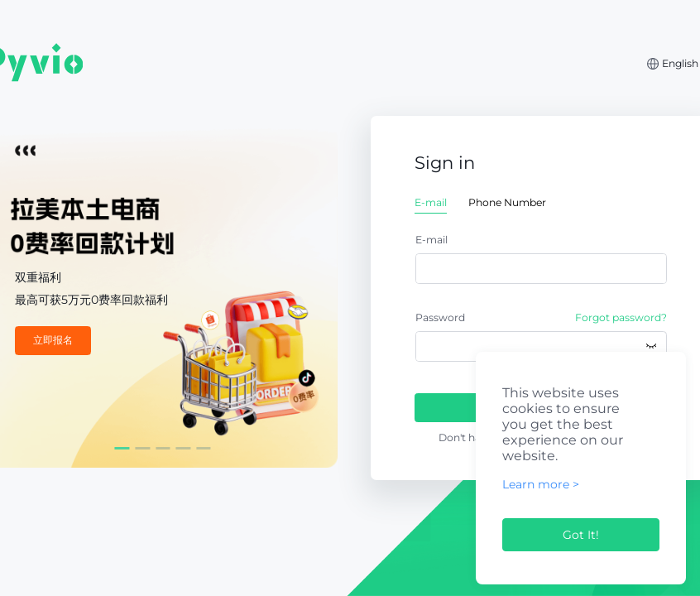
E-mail (432, 240)
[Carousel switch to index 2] (142, 448)
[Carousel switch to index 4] (184, 448)
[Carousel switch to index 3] (163, 448)
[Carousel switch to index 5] (204, 448)
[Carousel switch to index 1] (122, 448)
